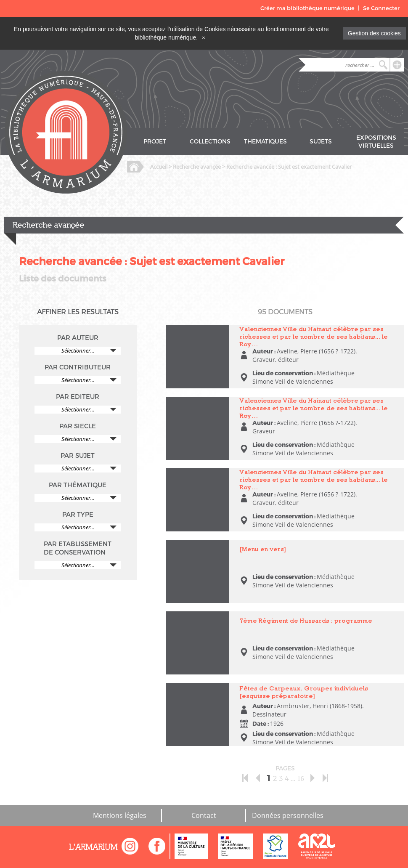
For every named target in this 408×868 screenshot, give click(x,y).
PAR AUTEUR (78, 338)
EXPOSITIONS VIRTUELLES (376, 142)
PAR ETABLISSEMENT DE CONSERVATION (78, 548)
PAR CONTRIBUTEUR (78, 367)
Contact (204, 815)
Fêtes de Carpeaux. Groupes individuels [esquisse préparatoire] (304, 692)
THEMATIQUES (265, 142)
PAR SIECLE (78, 426)
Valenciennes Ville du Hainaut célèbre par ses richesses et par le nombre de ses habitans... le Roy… (314, 336)
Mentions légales (120, 815)
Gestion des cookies (374, 33)
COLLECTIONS (210, 142)
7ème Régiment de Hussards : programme (306, 620)
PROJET (155, 142)
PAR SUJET (78, 456)
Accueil (159, 167)
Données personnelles (288, 815)
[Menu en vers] (263, 549)
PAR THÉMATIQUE (78, 485)
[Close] (204, 37)
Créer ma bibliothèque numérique (307, 8)
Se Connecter (381, 8)
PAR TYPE (78, 515)
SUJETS (321, 142)
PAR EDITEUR (78, 397)
